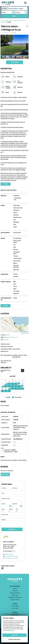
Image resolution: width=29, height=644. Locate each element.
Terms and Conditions (15, 593)
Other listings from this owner (12, 558)
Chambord (6, 340)
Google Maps (25, 333)
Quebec (8, 335)
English (12, 600)
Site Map (15, 588)
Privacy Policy (15, 595)
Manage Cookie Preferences (15, 597)
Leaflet (14, 332)
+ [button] (3, 319)
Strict (15, 442)
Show (13, 551)
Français (17, 600)
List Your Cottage (15, 606)
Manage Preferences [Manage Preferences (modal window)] (15, 639)
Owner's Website (9, 554)
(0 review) (14, 33)
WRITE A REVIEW (5, 474)
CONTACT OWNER (15, 62)
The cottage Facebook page (11, 556)
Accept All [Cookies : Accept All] (14, 635)
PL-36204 (9, 22)
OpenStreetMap (20, 332)
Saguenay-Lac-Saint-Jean (11, 337)
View (14, 445)
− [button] (3, 321)
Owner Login (15, 608)
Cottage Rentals (15, 615)
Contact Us (15, 591)
